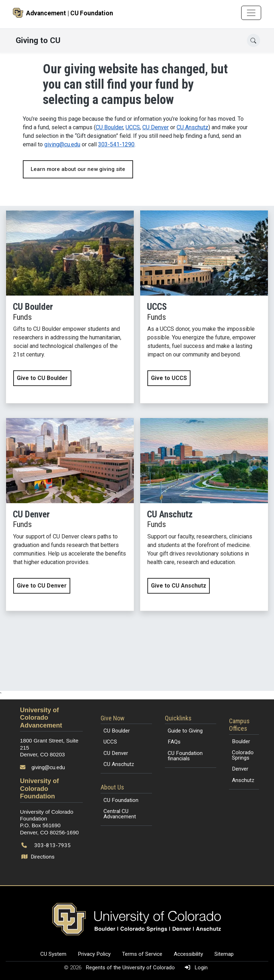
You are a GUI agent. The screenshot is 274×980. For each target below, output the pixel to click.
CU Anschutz (192, 127)
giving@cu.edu (62, 144)
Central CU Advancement (120, 814)
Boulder (241, 741)
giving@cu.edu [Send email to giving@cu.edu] (48, 767)
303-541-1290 (116, 144)
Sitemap (224, 954)
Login (195, 968)
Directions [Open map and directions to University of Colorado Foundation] (39, 857)
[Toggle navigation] (251, 13)
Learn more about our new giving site (78, 169)
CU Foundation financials (185, 756)
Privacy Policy (94, 954)
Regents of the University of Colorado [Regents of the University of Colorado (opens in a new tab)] (131, 968)
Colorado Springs (243, 755)
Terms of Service (142, 954)
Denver (240, 769)
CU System (53, 954)
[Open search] (253, 40)
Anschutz (243, 780)
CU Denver (156, 127)
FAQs (174, 742)
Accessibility (188, 954)
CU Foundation (121, 800)
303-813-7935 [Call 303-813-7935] (52, 845)
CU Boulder (109, 127)
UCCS (133, 127)
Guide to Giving (185, 731)
